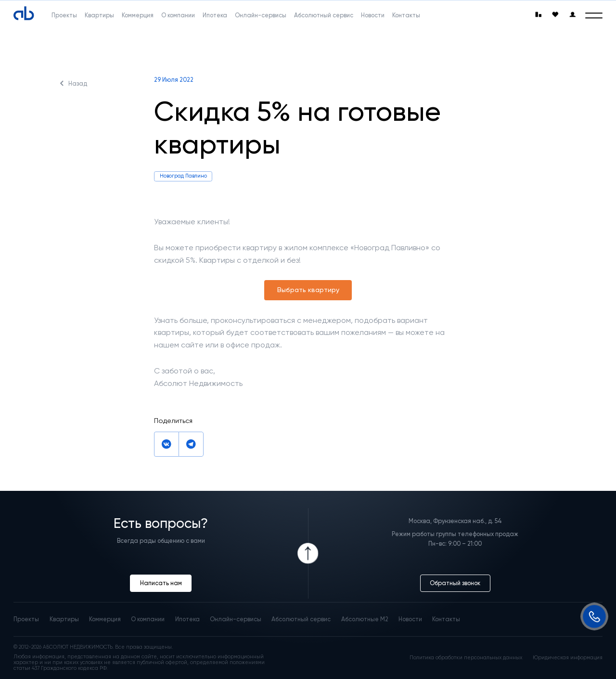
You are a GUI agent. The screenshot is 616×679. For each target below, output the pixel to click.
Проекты (26, 619)
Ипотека (187, 619)
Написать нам (161, 583)
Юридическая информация (568, 658)
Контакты (446, 619)
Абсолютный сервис (301, 619)
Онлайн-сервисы (236, 619)
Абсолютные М (365, 619)
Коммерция (105, 619)
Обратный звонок (455, 583)
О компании (148, 619)
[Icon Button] (308, 554)
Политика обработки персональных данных (466, 658)
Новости (410, 619)
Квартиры (64, 619)
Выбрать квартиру (308, 290)
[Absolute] (24, 14)
